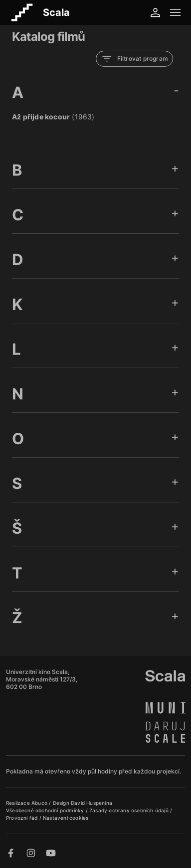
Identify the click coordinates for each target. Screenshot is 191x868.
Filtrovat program (134, 59)
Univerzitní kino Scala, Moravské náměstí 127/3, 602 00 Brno (42, 679)
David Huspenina (92, 803)
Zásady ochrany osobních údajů (130, 810)
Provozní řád (23, 818)
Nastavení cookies (66, 818)
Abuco (39, 803)
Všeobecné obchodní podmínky (46, 810)
